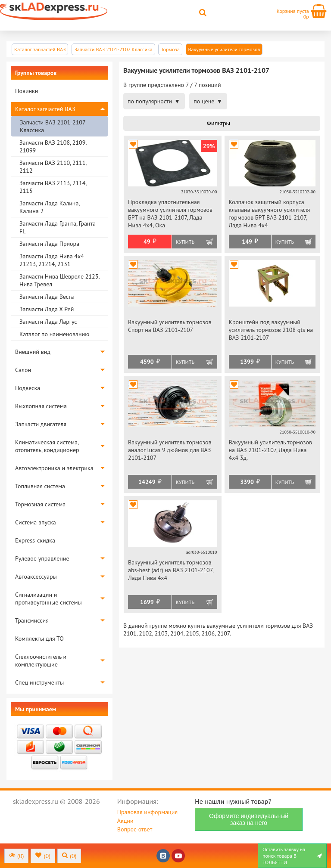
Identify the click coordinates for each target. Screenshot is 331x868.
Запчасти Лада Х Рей (47, 309)
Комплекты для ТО (39, 639)
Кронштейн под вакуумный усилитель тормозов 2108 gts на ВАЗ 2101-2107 (271, 330)
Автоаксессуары (36, 577)
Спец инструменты (39, 682)
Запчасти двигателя (41, 424)
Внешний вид (33, 352)
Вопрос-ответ (135, 829)
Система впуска (36, 522)
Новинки (27, 91)
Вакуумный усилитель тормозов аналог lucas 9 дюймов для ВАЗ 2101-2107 (170, 450)
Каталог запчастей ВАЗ (45, 109)
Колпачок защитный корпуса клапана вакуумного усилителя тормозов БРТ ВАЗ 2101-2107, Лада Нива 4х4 (270, 214)
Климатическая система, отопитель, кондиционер (47, 446)
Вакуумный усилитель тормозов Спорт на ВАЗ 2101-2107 (170, 326)
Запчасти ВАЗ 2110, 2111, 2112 (53, 167)
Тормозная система (40, 504)
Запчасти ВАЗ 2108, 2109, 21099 (53, 146)
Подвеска (28, 388)
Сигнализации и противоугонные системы (48, 598)
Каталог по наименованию (54, 334)
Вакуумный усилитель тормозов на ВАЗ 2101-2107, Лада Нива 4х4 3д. (270, 450)
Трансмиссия (32, 620)
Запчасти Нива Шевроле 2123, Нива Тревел (59, 280)
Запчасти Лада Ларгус (48, 322)
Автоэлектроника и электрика (54, 468)
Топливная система (40, 486)
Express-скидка (35, 540)
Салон (23, 370)
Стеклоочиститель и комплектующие (41, 660)
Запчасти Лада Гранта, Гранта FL (58, 227)
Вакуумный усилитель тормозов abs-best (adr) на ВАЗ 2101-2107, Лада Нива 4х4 (171, 570)
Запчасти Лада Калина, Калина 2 (49, 207)
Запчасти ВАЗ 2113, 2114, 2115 (53, 187)
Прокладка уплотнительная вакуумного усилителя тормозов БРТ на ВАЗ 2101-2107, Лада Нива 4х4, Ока (170, 214)
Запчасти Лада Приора (49, 244)
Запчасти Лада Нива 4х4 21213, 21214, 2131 (52, 260)
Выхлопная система (41, 406)
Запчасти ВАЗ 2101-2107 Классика (53, 126)
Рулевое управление (42, 558)
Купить (185, 242)
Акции (125, 821)
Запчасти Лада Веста (47, 297)
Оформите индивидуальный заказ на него (249, 819)
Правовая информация (147, 812)
